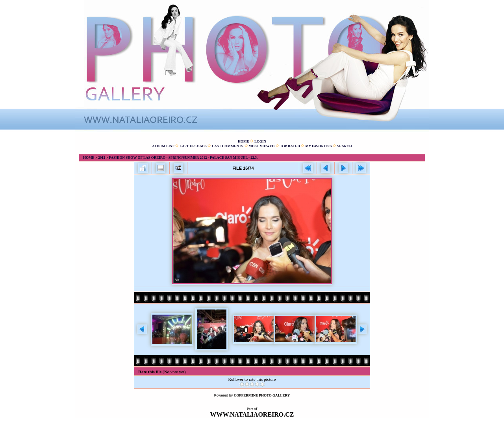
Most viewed (261, 146)
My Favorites (318, 146)
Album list (163, 146)
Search (345, 146)
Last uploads (193, 146)
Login (260, 141)
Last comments (228, 146)
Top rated (290, 146)
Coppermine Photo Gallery (262, 395)
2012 (102, 158)
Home (244, 141)
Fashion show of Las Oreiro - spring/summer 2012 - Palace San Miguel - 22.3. (183, 158)
